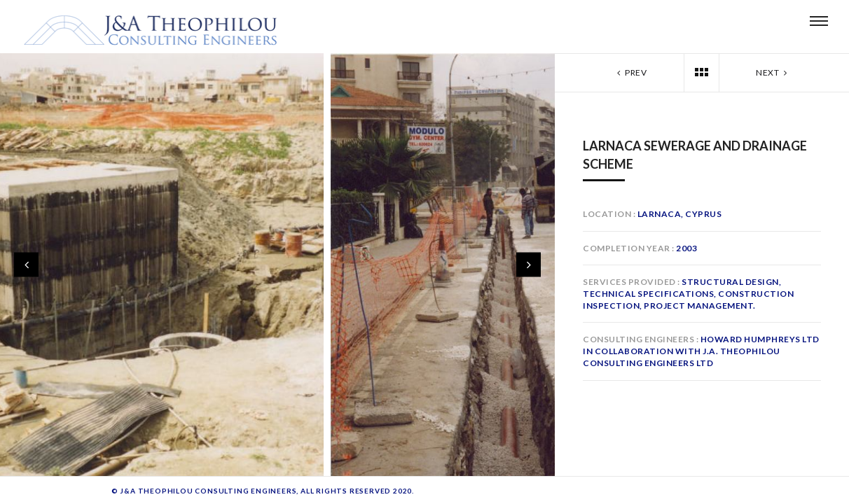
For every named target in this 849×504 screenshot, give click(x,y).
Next (773, 72)
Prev (630, 72)
